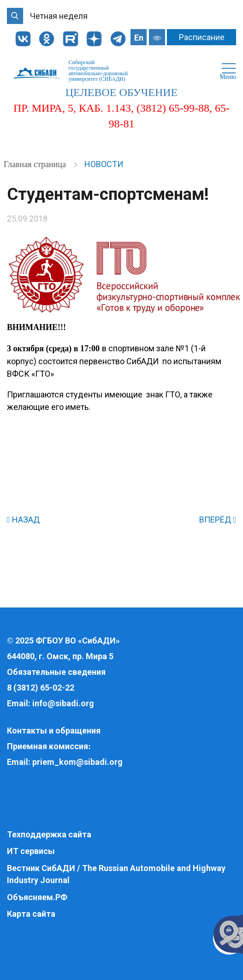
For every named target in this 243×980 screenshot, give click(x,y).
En (139, 38)
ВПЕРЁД (218, 520)
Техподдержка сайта (49, 834)
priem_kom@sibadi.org (77, 762)
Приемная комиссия (47, 746)
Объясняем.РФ (37, 897)
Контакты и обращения (54, 730)
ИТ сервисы (31, 851)
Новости (104, 164)
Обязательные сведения (56, 672)
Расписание (202, 37)
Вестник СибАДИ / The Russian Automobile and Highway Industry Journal (116, 874)
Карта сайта (31, 914)
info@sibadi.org (63, 703)
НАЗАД (23, 520)
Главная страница (36, 164)
